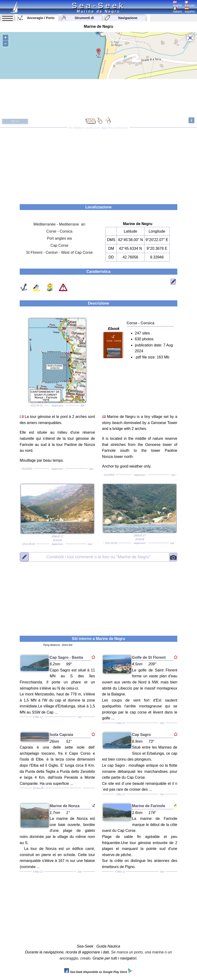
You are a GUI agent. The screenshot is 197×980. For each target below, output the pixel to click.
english (178, 4)
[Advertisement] (98, 164)
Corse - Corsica (59, 231)
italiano (178, 10)
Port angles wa (59, 238)
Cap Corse (59, 245)
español (190, 10)
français (190, 4)
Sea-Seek (98, 5)
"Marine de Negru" (98, 557)
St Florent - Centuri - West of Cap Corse (59, 252)
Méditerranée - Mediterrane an (59, 224)
